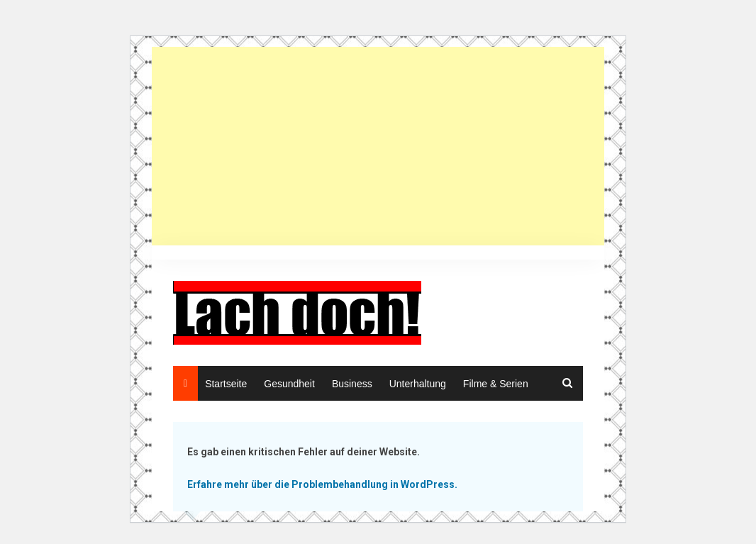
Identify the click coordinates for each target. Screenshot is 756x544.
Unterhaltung (418, 384)
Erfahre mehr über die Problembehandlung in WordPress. (322, 484)
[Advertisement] (381, 146)
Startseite (226, 384)
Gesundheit (289, 384)
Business (352, 384)
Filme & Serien (496, 384)
